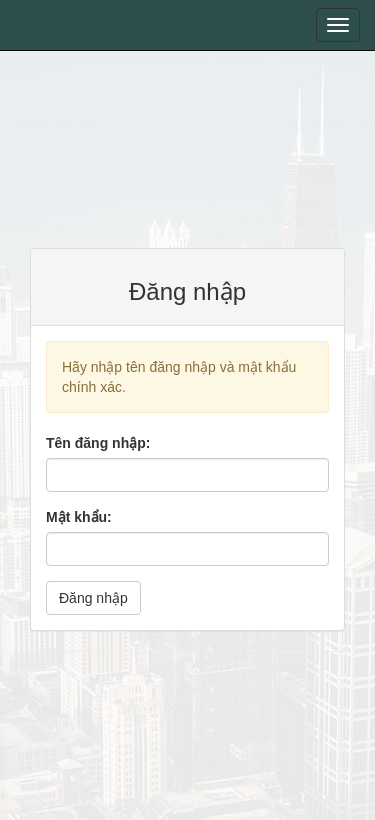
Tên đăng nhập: (98, 443)
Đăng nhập (93, 598)
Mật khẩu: (79, 517)
